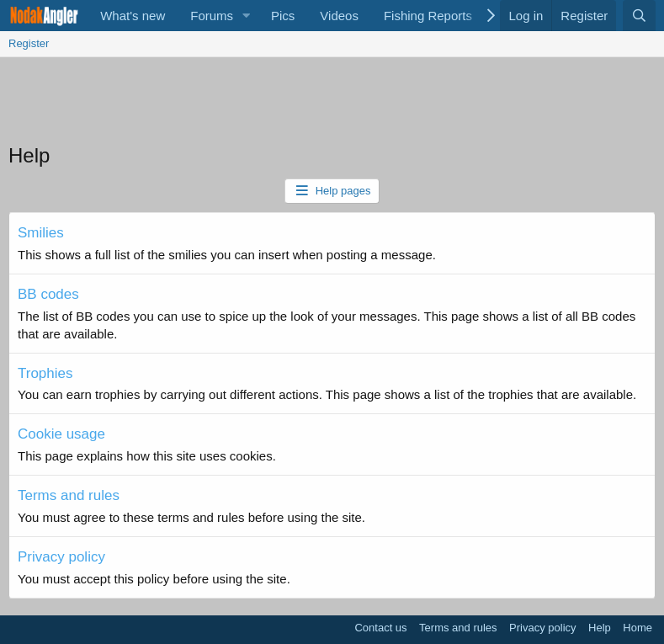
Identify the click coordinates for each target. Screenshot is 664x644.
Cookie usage (61, 434)
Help (600, 628)
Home (637, 628)
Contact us (380, 628)
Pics (283, 16)
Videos (339, 16)
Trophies (45, 373)
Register (29, 43)
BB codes (48, 294)
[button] (247, 16)
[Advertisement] (332, 104)
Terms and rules (69, 495)
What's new (133, 16)
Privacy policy (61, 557)
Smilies (41, 233)
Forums (212, 16)
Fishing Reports (428, 16)
